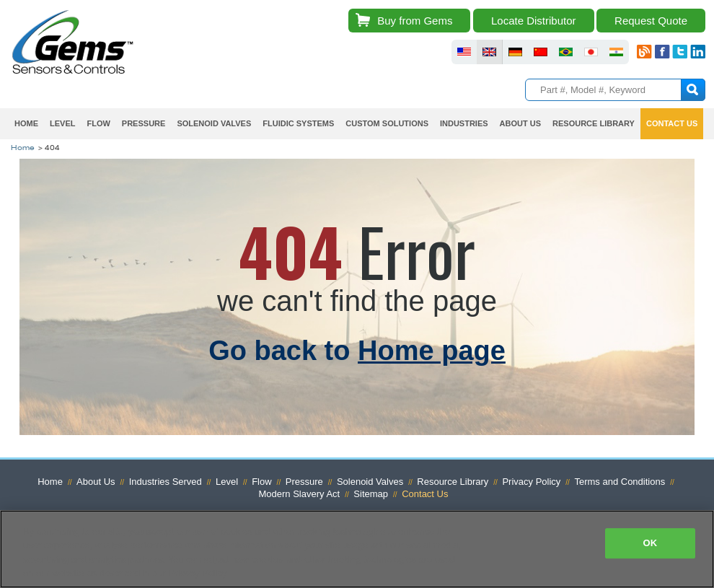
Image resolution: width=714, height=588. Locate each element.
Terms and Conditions (620, 482)
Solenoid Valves (214, 123)
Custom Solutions (387, 123)
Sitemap (371, 494)
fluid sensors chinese (541, 52)
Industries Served (166, 482)
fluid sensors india (616, 52)
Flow (98, 123)
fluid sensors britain (489, 52)
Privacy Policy (531, 482)
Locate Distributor (534, 21)
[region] (357, 549)
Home (26, 123)
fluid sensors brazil (566, 52)
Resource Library (594, 123)
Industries (464, 123)
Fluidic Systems (298, 123)
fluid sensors (464, 52)
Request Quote (651, 21)
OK (650, 543)
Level (62, 123)
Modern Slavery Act (300, 494)
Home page (432, 351)
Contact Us (672, 123)
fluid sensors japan (591, 52)
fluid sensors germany (515, 52)
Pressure (144, 123)
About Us (520, 123)
